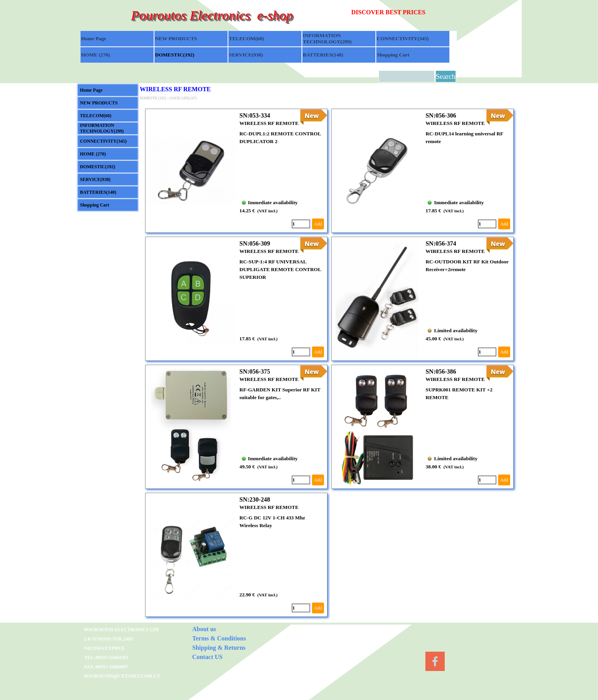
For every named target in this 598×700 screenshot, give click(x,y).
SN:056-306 (441, 115)
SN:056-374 (441, 243)
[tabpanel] (404, 12)
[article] (236, 171)
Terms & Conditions (219, 638)
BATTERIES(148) (323, 55)
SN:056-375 (255, 371)
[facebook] (435, 661)
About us (204, 629)
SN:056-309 (255, 243)
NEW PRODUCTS (176, 38)
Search (446, 76)
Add (318, 224)
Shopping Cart (393, 55)
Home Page (94, 38)
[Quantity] (301, 224)
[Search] (407, 76)
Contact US (208, 657)
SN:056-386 (441, 371)
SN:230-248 (255, 499)
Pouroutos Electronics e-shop (212, 15)
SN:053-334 (255, 115)
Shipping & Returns (219, 648)
